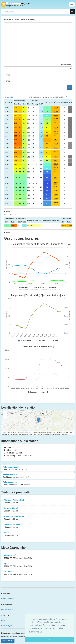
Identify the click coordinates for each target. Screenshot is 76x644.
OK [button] (49, 639)
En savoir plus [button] (36, 632)
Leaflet (4, 432)
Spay (38, 565)
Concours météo (7, 609)
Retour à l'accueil (16, 4)
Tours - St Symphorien (38, 518)
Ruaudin (38, 573)
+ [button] (5, 413)
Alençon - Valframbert (38, 501)
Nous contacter (8, 641)
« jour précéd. (9, 97)
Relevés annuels (38, 483)
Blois (38, 534)
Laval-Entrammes (38, 526)
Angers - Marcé (38, 510)
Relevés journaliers (38, 468)
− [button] (5, 417)
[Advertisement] (38, 43)
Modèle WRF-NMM (8, 598)
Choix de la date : (66, 65)
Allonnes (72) (38, 557)
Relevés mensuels (38, 476)
